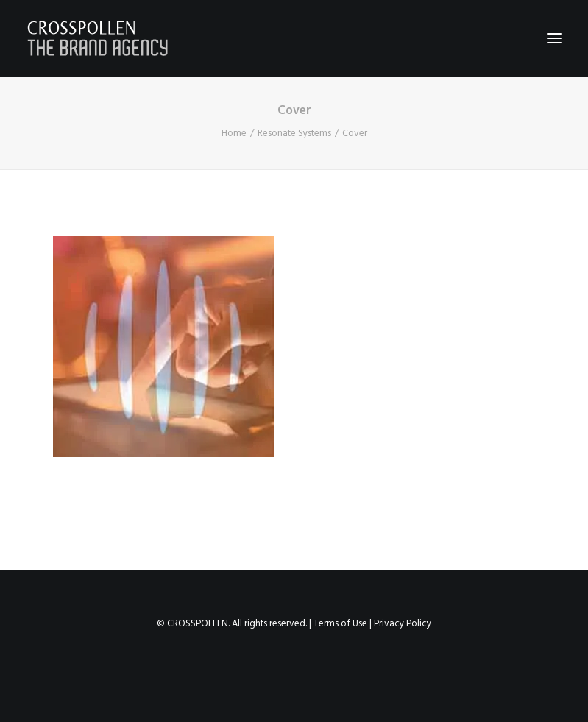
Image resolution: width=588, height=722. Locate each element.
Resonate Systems (294, 134)
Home (234, 134)
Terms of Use (340, 624)
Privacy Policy (403, 624)
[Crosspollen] (98, 38)
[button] (554, 38)
